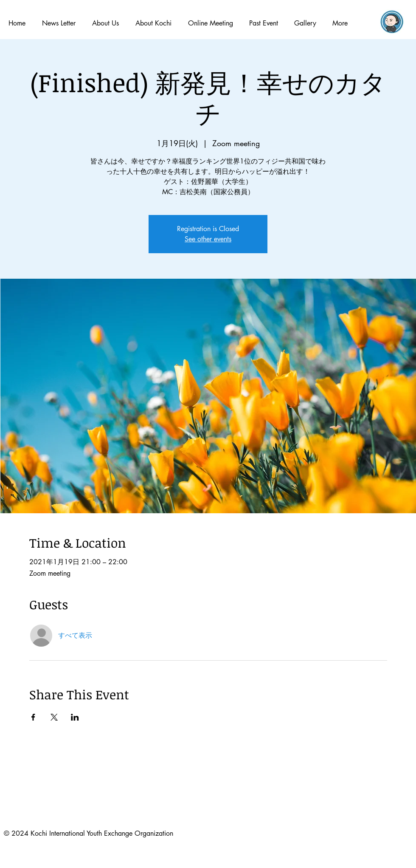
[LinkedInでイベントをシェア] (75, 717)
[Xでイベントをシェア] (54, 717)
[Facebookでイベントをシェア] (33, 717)
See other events (208, 239)
